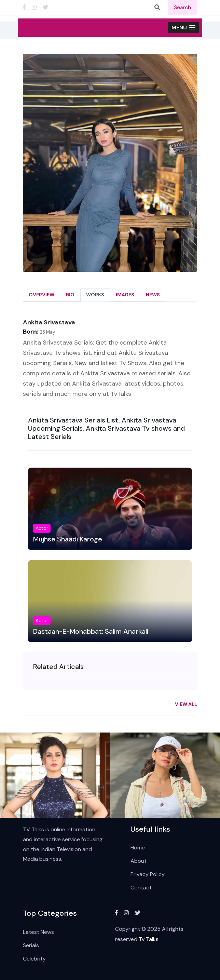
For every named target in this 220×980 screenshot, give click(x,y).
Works (95, 295)
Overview (42, 295)
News (153, 295)
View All (186, 704)
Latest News (38, 932)
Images (125, 295)
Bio (70, 295)
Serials (31, 945)
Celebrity (34, 959)
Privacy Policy (148, 875)
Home (138, 848)
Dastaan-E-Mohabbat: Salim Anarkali (91, 631)
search (182, 8)
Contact (141, 888)
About (139, 861)
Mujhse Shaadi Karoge (68, 539)
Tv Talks (149, 939)
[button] (183, 28)
